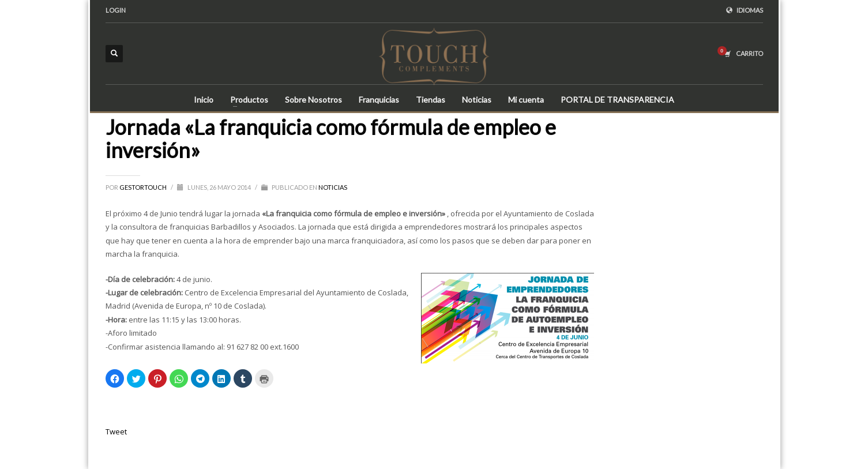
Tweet (116, 432)
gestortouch (144, 187)
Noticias (333, 187)
